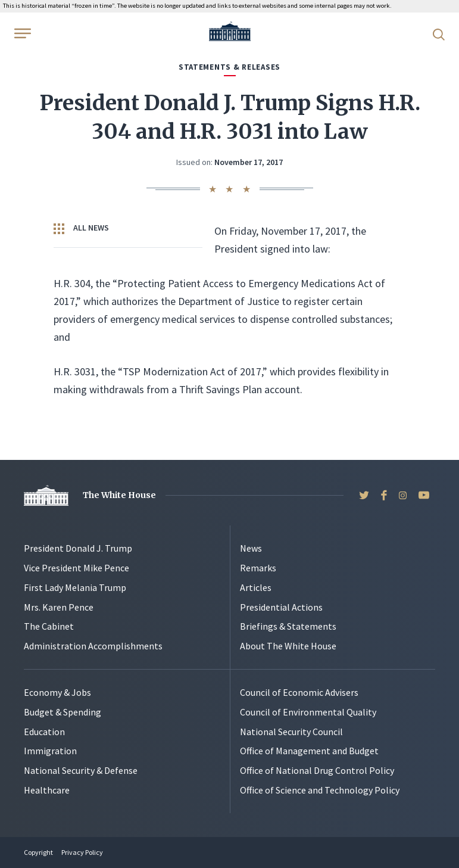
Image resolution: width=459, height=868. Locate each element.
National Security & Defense (81, 770)
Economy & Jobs (57, 692)
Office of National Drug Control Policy (317, 770)
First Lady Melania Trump (75, 587)
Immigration (50, 751)
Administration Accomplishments (93, 646)
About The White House (288, 646)
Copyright (38, 852)
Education (44, 732)
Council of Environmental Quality (308, 712)
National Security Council (291, 732)
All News (81, 228)
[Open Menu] (21, 33)
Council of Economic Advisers (299, 692)
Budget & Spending (63, 712)
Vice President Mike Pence (76, 568)
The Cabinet (49, 626)
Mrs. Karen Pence (59, 607)
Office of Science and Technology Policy (320, 790)
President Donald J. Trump (78, 548)
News (251, 548)
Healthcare (47, 790)
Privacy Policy (82, 852)
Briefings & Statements (288, 626)
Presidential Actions (281, 607)
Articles (256, 587)
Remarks (258, 568)
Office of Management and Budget (309, 751)
